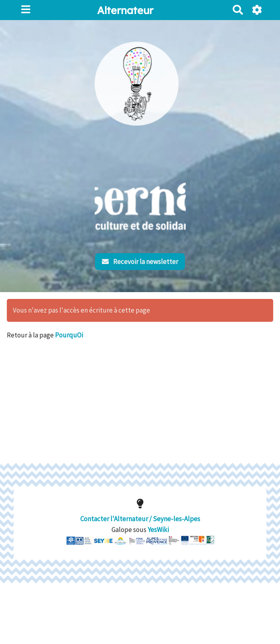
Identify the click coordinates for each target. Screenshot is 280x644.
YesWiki (158, 522)
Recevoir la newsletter (140, 262)
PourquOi (69, 335)
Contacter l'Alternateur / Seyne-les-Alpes (140, 511)
